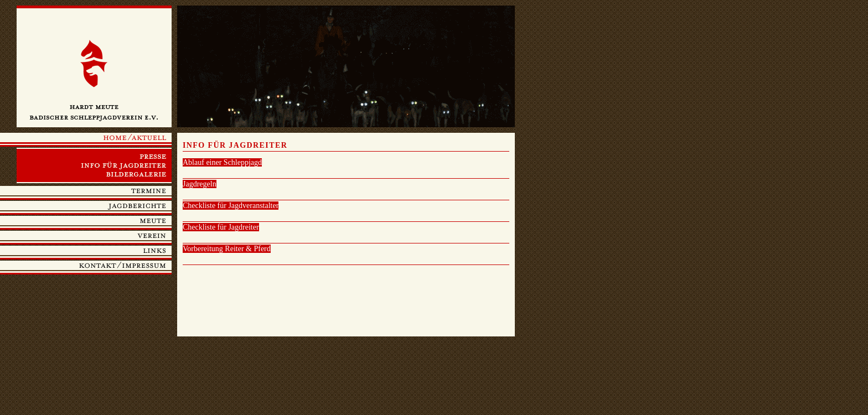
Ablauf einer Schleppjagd (222, 162)
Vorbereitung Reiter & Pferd (227, 249)
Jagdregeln (200, 184)
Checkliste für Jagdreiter (221, 227)
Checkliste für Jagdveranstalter (231, 206)
